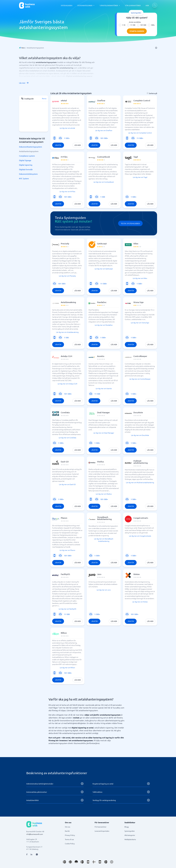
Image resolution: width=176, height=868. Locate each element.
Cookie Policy (70, 844)
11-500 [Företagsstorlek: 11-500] (97, 394)
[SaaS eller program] (60, 138)
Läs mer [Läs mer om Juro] (114, 621)
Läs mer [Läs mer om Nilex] (150, 291)
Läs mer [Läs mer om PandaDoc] (114, 344)
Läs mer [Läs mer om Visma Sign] (150, 344)
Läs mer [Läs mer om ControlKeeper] (150, 401)
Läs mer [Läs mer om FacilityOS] (78, 621)
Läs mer (24, 83)
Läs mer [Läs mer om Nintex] (150, 621)
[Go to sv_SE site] (64, 862)
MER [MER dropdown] (147, 5)
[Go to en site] (112, 862)
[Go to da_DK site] (82, 862)
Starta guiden (137, 31)
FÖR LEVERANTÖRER (133, 5)
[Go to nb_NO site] (106, 862)
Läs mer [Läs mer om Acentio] (114, 401)
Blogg (127, 827)
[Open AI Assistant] (37, 854)
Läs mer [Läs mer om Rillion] (78, 680)
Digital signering (26, 165)
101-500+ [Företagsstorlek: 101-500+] (104, 138)
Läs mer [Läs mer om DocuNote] (150, 450)
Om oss (68, 827)
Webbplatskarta (130, 839)
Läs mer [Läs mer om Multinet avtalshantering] (150, 506)
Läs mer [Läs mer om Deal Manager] (114, 450)
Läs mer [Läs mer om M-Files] (78, 204)
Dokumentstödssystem (28, 174)
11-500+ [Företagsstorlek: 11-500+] (140, 138)
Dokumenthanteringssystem (31, 147)
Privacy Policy (70, 835)
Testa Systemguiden (130, 223)
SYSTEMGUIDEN (67, 5)
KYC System (24, 178)
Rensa (44, 98)
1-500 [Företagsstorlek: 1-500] (103, 197)
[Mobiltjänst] (54, 138)
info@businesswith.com (35, 834)
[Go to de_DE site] (76, 862)
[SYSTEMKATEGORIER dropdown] (86, 5)
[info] (156, 48)
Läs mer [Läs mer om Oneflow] (114, 145)
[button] (67, 123)
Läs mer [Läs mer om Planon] (78, 563)
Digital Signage (25, 160)
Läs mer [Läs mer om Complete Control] (150, 145)
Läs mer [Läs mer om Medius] (114, 506)
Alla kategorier (130, 835)
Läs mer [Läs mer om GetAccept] (114, 291)
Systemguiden (130, 831)
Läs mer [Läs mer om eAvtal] (78, 145)
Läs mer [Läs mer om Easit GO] (78, 506)
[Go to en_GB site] (70, 862)
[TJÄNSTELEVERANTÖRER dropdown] (110, 5)
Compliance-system (27, 156)
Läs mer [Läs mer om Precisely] (78, 291)
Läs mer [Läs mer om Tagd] (150, 204)
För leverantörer (100, 827)
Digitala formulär (26, 169)
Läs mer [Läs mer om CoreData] (78, 450)
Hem (23, 48)
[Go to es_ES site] (88, 862)
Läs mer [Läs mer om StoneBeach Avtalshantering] (114, 563)
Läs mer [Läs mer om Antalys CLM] (78, 401)
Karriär (67, 831)
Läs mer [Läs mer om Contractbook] (114, 204)
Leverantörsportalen (102, 831)
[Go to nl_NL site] (100, 862)
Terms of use (69, 839)
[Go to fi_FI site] (94, 862)
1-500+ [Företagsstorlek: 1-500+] (67, 138)
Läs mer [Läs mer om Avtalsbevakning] (78, 344)
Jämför (58, 145)
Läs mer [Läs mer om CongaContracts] (150, 563)
